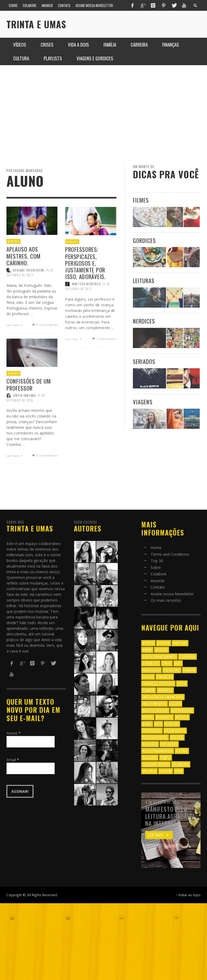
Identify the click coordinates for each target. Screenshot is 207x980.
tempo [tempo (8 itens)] (165, 757)
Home (156, 548)
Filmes (141, 200)
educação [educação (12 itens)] (151, 670)
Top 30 (157, 561)
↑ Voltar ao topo (188, 895)
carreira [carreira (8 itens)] (187, 656)
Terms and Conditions (170, 554)
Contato (158, 587)
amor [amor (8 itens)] (147, 650)
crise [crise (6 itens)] (167, 663)
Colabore (159, 574)
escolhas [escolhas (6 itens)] (172, 670)
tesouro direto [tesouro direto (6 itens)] (156, 764)
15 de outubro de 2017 (88, 309)
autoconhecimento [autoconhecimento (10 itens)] (159, 656)
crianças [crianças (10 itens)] (151, 663)
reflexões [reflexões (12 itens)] (169, 744)
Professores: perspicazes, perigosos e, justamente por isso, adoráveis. (85, 284)
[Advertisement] (103, 115)
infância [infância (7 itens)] (165, 690)
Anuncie (158, 581)
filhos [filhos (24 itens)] (148, 677)
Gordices (144, 240)
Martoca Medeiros (86, 306)
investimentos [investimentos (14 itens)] (155, 703)
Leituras (144, 281)
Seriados (144, 361)
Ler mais (73, 363)
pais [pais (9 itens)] (158, 724)
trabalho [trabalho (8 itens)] (181, 764)
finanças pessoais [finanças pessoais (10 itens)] (158, 683)
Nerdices (144, 321)
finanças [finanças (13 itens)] (165, 677)
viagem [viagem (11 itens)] (166, 771)
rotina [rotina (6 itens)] (182, 751)
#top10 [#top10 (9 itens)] (148, 643)
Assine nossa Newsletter (172, 594)
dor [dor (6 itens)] (178, 663)
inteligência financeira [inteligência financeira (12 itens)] (163, 697)
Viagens (143, 402)
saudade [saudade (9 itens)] (150, 757)
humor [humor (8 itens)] (149, 690)
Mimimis (71, 262)
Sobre (156, 567)
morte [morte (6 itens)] (148, 717)
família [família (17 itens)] (189, 670)
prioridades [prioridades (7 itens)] (175, 730)
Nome (14, 733)
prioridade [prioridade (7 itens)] (152, 730)
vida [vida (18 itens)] (179, 771)
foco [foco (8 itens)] (182, 683)
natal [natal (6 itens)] (147, 724)
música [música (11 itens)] (182, 717)
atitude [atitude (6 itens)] (161, 650)
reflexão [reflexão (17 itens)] (150, 744)
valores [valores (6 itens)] (149, 771)
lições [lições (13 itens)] (175, 703)
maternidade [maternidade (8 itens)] (182, 710)
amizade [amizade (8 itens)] (180, 643)
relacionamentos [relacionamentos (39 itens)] (158, 751)
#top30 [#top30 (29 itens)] (164, 643)
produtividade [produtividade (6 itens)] (155, 737)
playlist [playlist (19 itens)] (172, 724)
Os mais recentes (166, 600)
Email (13, 760)
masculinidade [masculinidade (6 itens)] (155, 710)
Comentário (104, 363)
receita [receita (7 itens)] (177, 737)
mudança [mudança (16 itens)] (164, 717)
